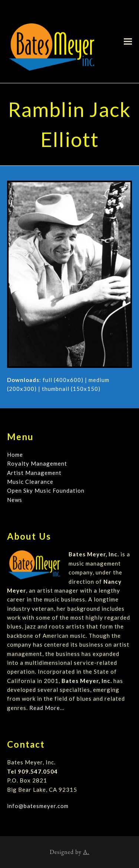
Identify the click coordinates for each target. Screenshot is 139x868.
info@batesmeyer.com (38, 806)
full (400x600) (63, 380)
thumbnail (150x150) (71, 389)
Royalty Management (37, 463)
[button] (128, 41)
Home (15, 455)
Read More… (47, 708)
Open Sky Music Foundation (46, 490)
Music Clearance (30, 482)
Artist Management (34, 473)
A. (86, 852)
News (15, 500)
